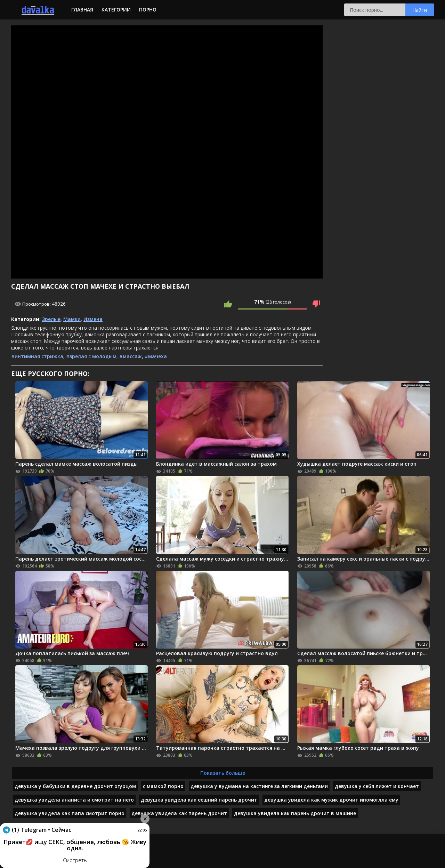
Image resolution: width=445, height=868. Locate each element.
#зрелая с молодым (91, 356)
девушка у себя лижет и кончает (377, 786)
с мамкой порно (163, 786)
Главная (82, 10)
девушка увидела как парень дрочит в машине (295, 813)
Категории (116, 10)
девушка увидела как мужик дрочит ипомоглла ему (331, 800)
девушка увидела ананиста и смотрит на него (74, 800)
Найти (420, 10)
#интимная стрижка (37, 356)
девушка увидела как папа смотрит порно (70, 813)
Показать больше (223, 773)
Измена (93, 319)
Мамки (72, 319)
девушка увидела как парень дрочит (179, 813)
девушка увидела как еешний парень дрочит (199, 800)
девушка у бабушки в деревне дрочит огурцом (75, 786)
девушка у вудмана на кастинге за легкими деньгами (259, 786)
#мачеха (156, 356)
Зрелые (51, 319)
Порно (148, 10)
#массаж (131, 356)
